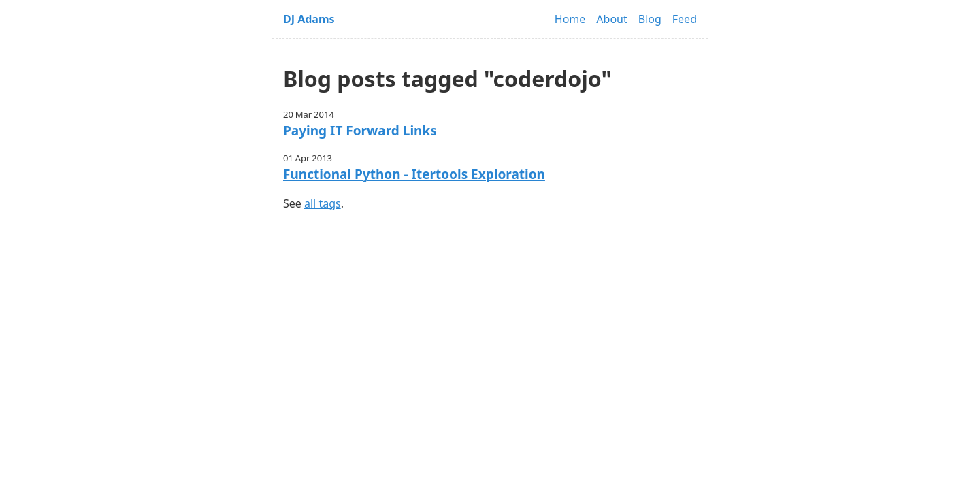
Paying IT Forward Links (360, 131)
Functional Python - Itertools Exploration (414, 174)
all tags (323, 203)
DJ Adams (309, 19)
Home (570, 19)
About (611, 19)
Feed (685, 19)
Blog (650, 19)
